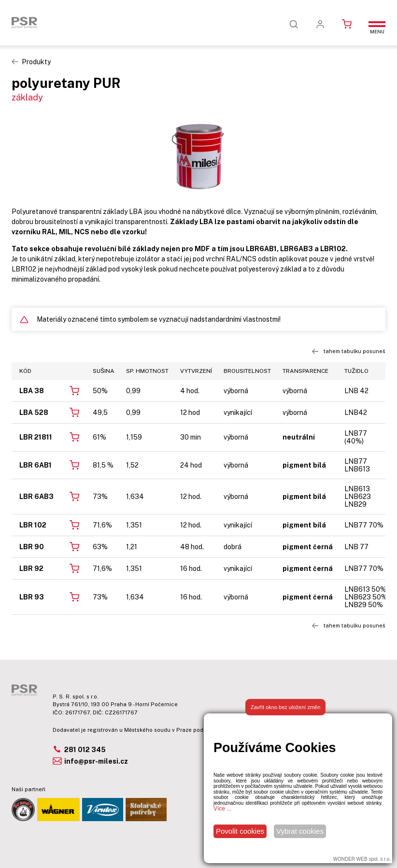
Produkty (36, 62)
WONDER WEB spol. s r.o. (362, 859)
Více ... (222, 809)
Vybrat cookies (300, 831)
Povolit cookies (240, 831)
